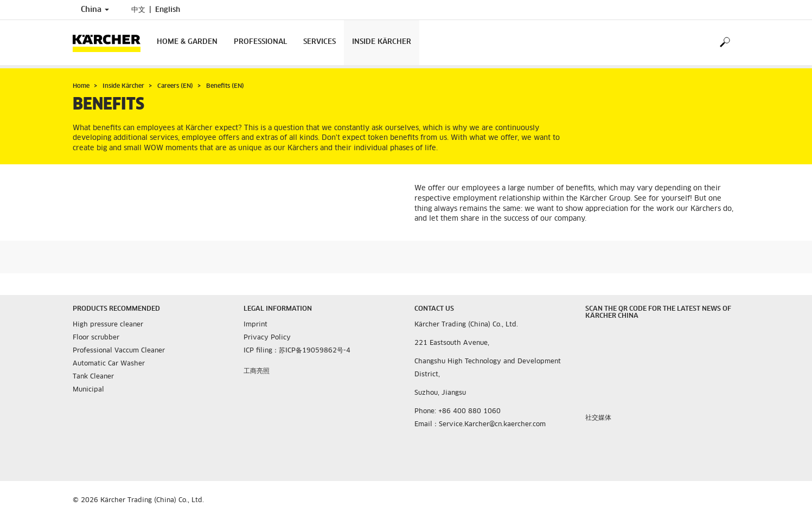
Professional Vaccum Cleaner (119, 351)
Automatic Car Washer (109, 364)
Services (319, 42)
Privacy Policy (267, 338)
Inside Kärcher (382, 42)
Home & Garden (187, 42)
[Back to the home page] (111, 43)
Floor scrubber (96, 338)
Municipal (88, 390)
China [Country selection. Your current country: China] (95, 10)
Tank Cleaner (93, 377)
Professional (260, 42)
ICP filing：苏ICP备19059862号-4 (297, 351)
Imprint (255, 325)
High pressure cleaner (108, 325)
